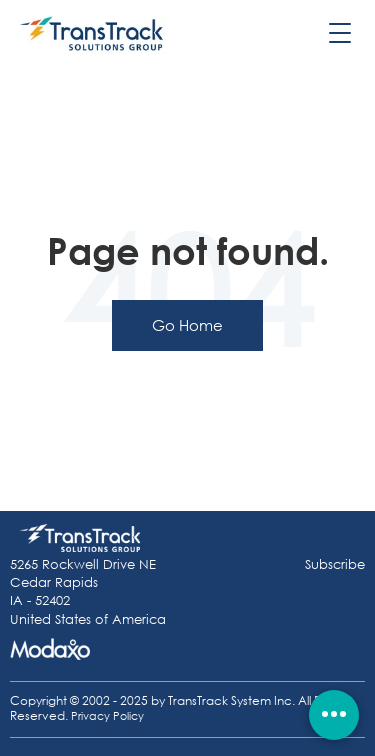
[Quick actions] (334, 715)
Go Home (187, 325)
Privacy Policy (107, 716)
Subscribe (335, 565)
